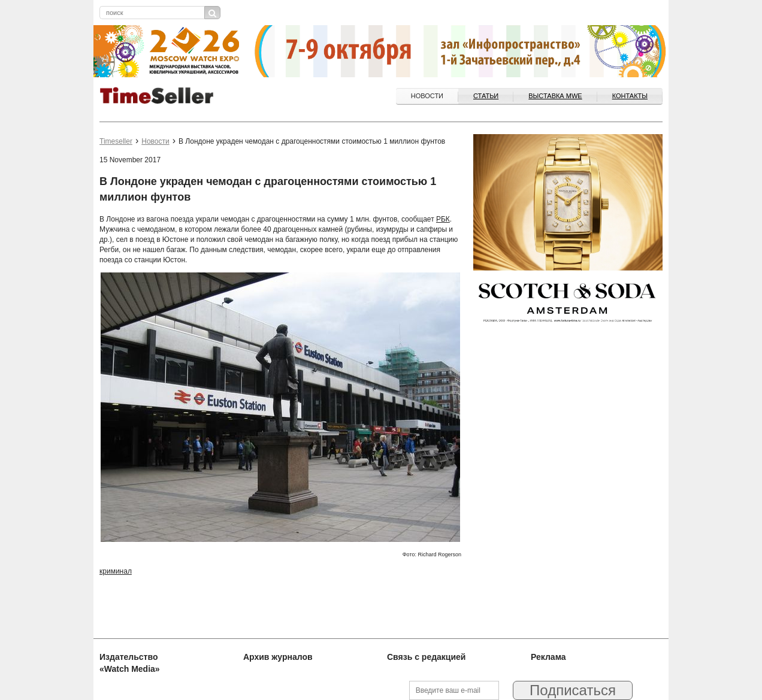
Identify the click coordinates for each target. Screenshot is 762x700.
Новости (427, 96)
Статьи (486, 96)
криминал (116, 571)
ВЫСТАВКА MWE (555, 96)
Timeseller (116, 141)
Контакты (630, 96)
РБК (443, 219)
